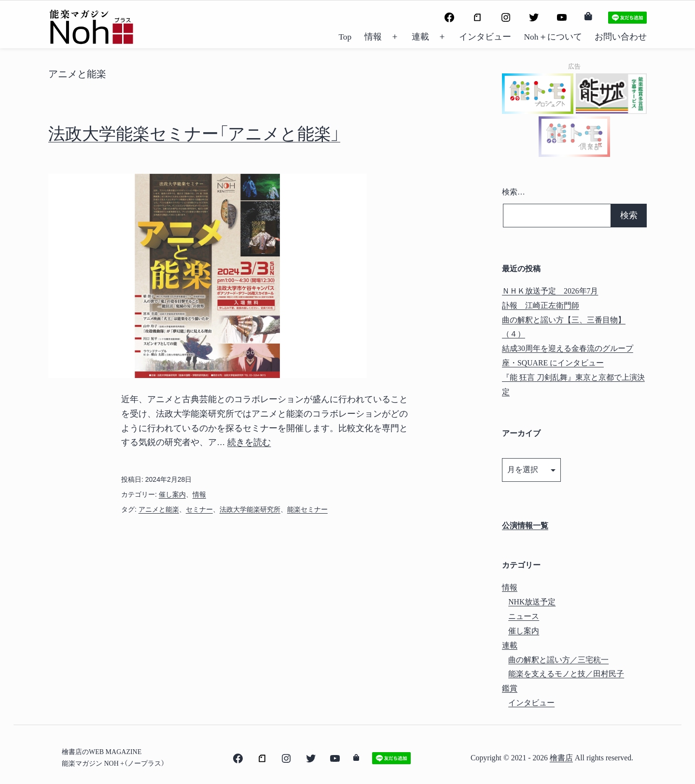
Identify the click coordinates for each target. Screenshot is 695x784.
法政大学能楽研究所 (250, 509)
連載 (420, 37)
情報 (373, 37)
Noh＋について (553, 37)
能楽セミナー (307, 509)
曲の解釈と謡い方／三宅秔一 (558, 660)
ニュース (524, 616)
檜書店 (561, 758)
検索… (514, 192)
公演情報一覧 (525, 525)
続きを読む (249, 442)
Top (345, 37)
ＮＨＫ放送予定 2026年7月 (550, 291)
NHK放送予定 (532, 602)
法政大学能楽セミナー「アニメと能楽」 (194, 134)
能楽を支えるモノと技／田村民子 (566, 674)
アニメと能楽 (159, 509)
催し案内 (172, 494)
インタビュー (485, 37)
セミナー (199, 509)
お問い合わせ (621, 37)
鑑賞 (510, 688)
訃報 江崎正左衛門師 (541, 305)
